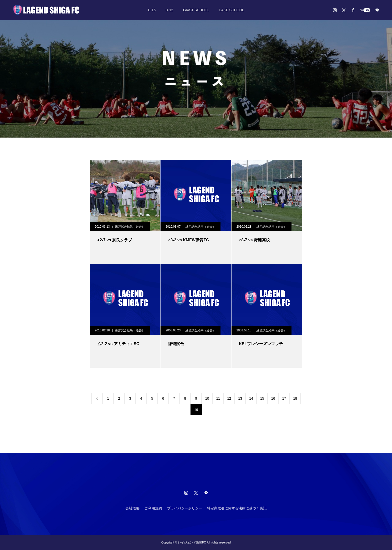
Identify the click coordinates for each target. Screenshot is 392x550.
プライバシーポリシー (184, 508)
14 (251, 398)
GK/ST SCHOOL (196, 10)
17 (284, 398)
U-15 (152, 10)
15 (262, 398)
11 (218, 398)
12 (229, 398)
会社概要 (132, 508)
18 (295, 398)
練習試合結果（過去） (130, 227)
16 (273, 398)
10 (207, 398)
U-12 (169, 10)
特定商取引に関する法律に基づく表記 (237, 508)
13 (240, 398)
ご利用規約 (153, 508)
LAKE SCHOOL (232, 10)
